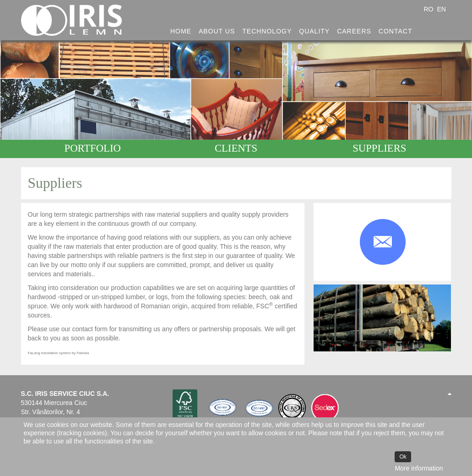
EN (441, 9)
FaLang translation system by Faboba (59, 353)
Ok (403, 457)
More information (419, 468)
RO (429, 9)
